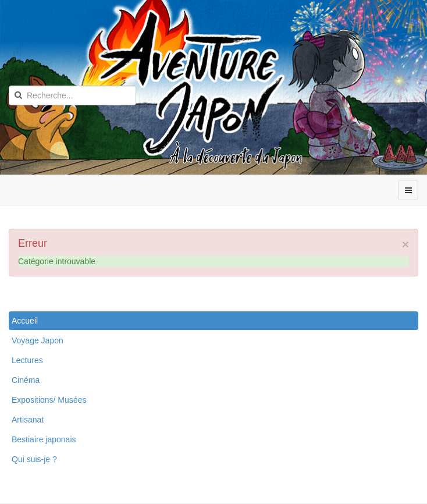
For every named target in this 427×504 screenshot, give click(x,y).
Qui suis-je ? (34, 459)
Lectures (27, 360)
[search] (72, 95)
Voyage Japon (38, 340)
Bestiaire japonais (44, 439)
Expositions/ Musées (49, 400)
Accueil (25, 321)
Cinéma (26, 380)
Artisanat (28, 420)
